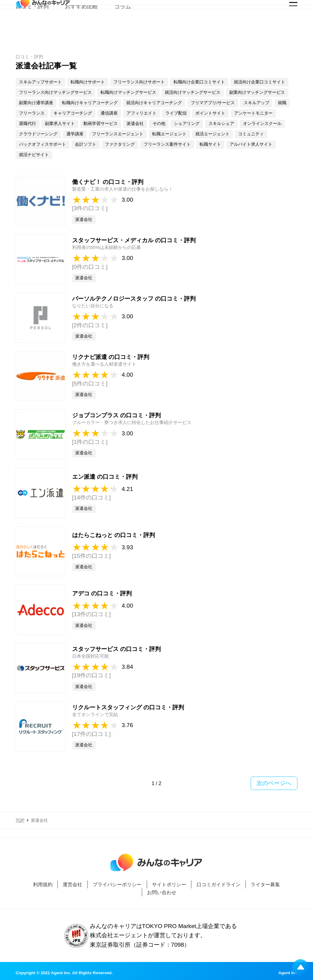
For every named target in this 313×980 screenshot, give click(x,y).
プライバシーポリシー (117, 884)
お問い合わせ (162, 892)
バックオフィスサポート (42, 144)
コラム (123, 29)
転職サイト (210, 144)
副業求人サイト (60, 124)
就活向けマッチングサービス (193, 92)
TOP (20, 820)
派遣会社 (135, 124)
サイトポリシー (169, 884)
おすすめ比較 (81, 29)
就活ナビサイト (34, 155)
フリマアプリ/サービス (213, 103)
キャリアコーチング (73, 113)
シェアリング (187, 124)
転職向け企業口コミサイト (199, 82)
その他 (159, 124)
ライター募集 (265, 884)
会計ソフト (86, 144)
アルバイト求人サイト (251, 144)
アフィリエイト (142, 113)
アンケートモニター (253, 113)
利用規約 (43, 884)
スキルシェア (221, 124)
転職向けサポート (88, 82)
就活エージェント (212, 134)
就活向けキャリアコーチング (154, 103)
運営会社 (72, 884)
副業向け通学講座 (36, 103)
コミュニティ (251, 134)
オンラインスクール (262, 124)
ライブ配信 (176, 113)
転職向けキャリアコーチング (90, 103)
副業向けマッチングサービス (257, 92)
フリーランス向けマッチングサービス (55, 92)
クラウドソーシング (38, 134)
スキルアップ (256, 103)
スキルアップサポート (40, 82)
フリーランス (32, 113)
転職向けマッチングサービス (128, 92)
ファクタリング (120, 144)
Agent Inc (288, 973)
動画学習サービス (101, 124)
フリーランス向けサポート (139, 82)
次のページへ (274, 783)
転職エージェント (169, 134)
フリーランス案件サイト (167, 144)
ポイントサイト (210, 113)
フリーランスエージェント (118, 134)
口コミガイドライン (219, 884)
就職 (282, 103)
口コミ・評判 (32, 29)
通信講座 (109, 113)
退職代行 (28, 124)
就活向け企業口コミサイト (260, 82)
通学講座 (75, 134)
